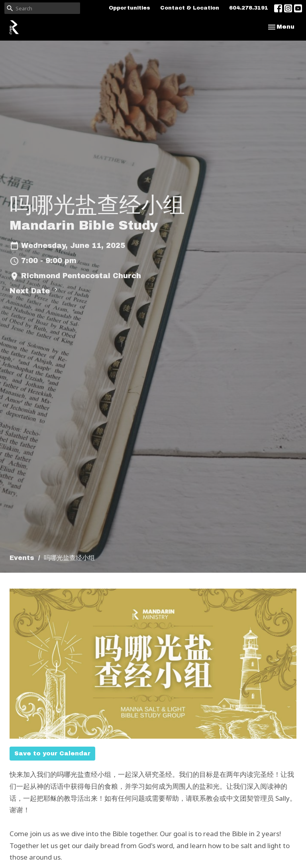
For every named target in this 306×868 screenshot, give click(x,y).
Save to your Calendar (52, 753)
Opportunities (129, 8)
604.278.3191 (249, 8)
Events (22, 558)
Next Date (35, 290)
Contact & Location (190, 8)
